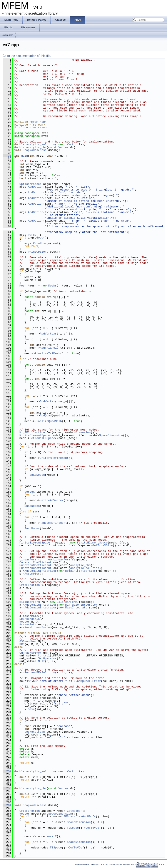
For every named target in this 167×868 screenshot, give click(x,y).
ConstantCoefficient (35, 562)
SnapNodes (30, 150)
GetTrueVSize (103, 545)
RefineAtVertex (52, 500)
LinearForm (28, 560)
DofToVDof (93, 828)
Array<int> (28, 624)
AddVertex (47, 334)
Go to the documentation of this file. (27, 56)
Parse (32, 235)
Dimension (83, 432)
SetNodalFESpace (42, 438)
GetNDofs (89, 817)
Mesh (43, 150)
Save (31, 709)
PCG (22, 644)
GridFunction (30, 585)
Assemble (31, 574)
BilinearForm (30, 602)
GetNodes (74, 811)
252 (7, 771)
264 (7, 805)
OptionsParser (30, 184)
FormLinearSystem (38, 627)
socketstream (35, 732)
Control (44, 656)
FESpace (69, 817)
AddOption (35, 187)
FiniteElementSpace (35, 435)
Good (40, 238)
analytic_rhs (36, 147)
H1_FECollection (32, 432)
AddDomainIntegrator (41, 571)
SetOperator (47, 658)
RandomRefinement (53, 523)
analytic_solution (41, 144)
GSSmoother (28, 641)
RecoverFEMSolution (40, 673)
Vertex (30, 492)
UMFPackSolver (30, 653)
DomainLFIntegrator (80, 571)
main (24, 156)
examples (8, 35)
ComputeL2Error (89, 681)
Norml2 (52, 836)
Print (39, 701)
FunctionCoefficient (35, 565)
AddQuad (46, 416)
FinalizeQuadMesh (48, 421)
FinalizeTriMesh (47, 353)
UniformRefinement (54, 458)
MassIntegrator (77, 608)
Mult (41, 661)
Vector (72, 144)
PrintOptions (38, 252)
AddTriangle (49, 348)
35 (7, 156)
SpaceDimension (111, 435)
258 (7, 788)
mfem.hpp (38, 122)
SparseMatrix (30, 619)
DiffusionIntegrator (81, 605)
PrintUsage (42, 243)
